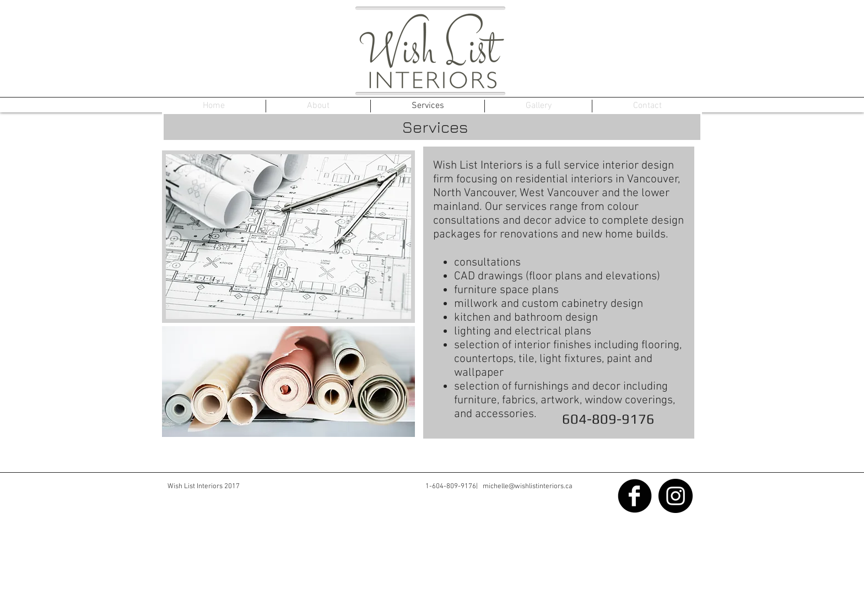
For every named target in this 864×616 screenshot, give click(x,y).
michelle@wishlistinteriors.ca (528, 487)
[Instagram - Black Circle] (676, 496)
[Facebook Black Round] (635, 496)
